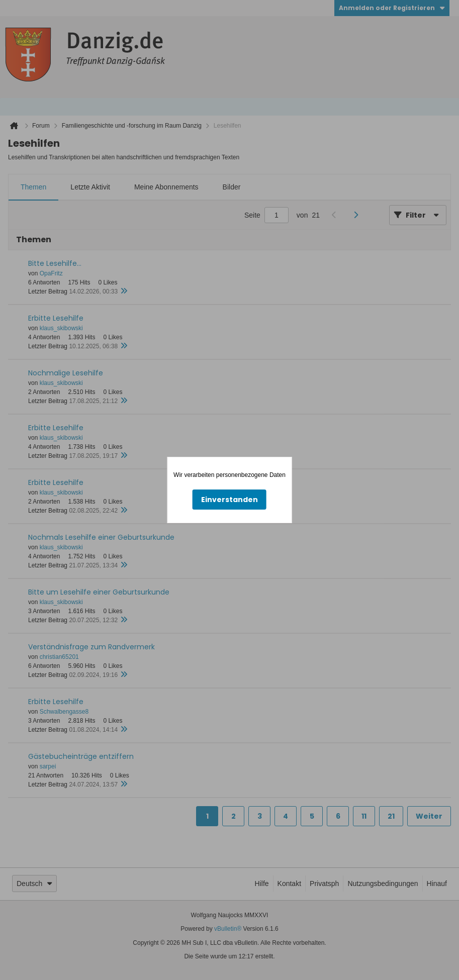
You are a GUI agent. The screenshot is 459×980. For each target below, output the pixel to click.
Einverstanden (229, 500)
